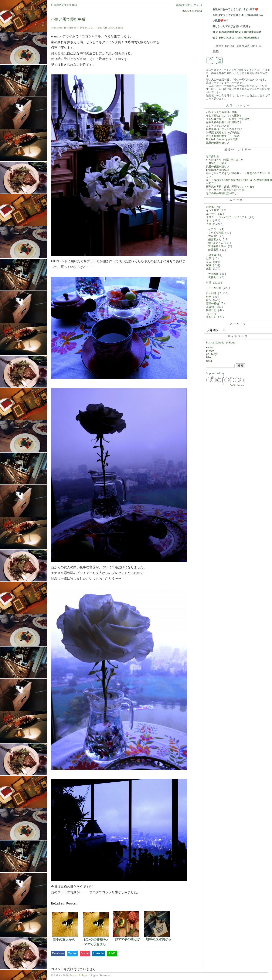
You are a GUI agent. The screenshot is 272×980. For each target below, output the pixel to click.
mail (209, 361)
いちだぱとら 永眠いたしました (225, 160)
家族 (209, 265)
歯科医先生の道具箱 (65, 5)
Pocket (85, 953)
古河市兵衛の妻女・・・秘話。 (224, 136)
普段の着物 (212, 304)
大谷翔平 (213, 236)
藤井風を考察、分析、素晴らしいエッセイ (230, 187)
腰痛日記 (211, 311)
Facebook (58, 953)
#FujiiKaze (220, 32)
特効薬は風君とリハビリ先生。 (224, 133)
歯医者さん (215, 240)
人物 (209, 224)
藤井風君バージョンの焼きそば (224, 129)
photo (210, 351)
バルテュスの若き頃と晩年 (221, 112)
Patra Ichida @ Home (221, 343)
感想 (209, 269)
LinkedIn (98, 953)
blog (209, 358)
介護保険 (211, 255)
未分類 (210, 307)
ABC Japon (238, 385)
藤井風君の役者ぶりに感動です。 (225, 122)
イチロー (213, 229)
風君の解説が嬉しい (218, 143)
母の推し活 (212, 157)
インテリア (212, 211)
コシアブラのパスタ (218, 126)
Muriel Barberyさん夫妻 (222, 140)
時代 (209, 300)
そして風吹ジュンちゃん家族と (224, 116)
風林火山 (213, 278)
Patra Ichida (77, 975)
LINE (112, 953)
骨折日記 (211, 317)
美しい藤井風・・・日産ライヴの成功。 (229, 119)
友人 (209, 262)
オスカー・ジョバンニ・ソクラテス (227, 217)
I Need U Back (216, 163)
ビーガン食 (215, 288)
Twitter (72, 953)
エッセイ (211, 214)
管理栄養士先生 (217, 246)
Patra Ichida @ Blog (28, 15)
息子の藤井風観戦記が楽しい (223, 194)
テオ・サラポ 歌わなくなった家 (225, 190)
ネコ (209, 221)
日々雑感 (69, 28)
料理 (209, 283)
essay (210, 348)
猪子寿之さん (216, 243)
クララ (83, 28)
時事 (209, 297)
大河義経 (213, 274)
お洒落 (210, 207)
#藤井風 (232, 32)
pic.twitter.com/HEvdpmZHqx (239, 38)
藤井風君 (213, 250)
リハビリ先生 (216, 233)
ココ (91, 28)
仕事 (209, 259)
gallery (211, 354)
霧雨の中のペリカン (188, 5)
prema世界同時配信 (218, 170)
